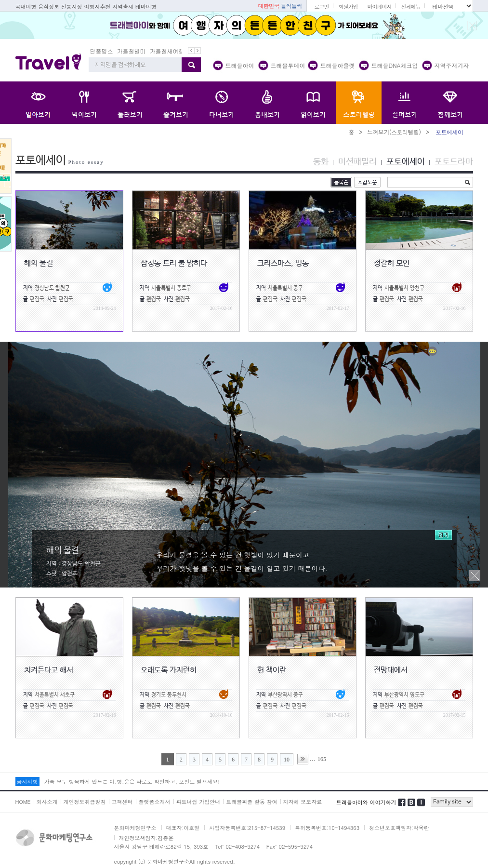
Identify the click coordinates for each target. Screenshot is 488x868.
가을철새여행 (167, 51)
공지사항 (27, 781)
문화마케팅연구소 (135, 828)
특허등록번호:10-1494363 (327, 828)
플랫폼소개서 (155, 802)
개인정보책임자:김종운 (146, 838)
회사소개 (47, 802)
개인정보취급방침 (85, 802)
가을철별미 (132, 51)
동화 (321, 162)
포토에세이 (406, 162)
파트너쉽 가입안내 (198, 802)
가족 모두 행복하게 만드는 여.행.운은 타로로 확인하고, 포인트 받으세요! (132, 781)
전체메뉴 (410, 7)
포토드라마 (454, 162)
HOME (23, 802)
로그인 (321, 7)
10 (287, 760)
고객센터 (122, 802)
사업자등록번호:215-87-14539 (247, 828)
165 (322, 759)
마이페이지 (379, 7)
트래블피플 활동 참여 (251, 802)
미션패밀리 (357, 162)
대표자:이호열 (183, 828)
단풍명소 (102, 51)
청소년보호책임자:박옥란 (399, 828)
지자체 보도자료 (303, 802)
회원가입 (348, 7)
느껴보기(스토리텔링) (394, 132)
